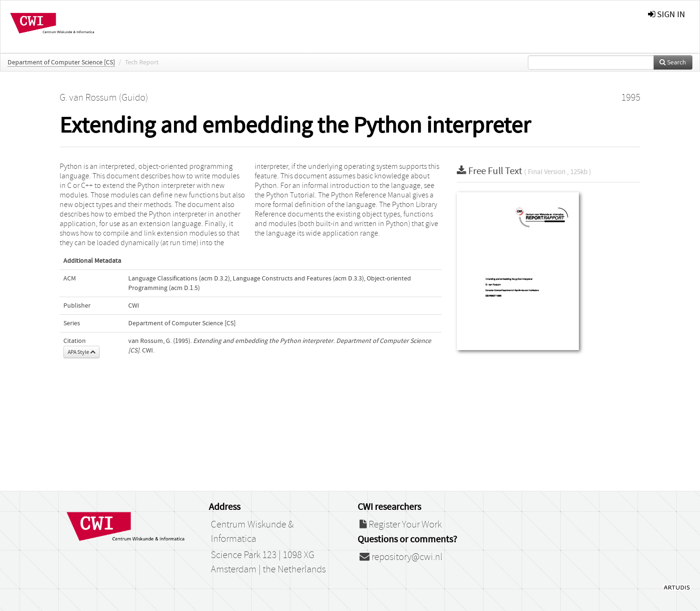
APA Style (82, 352)
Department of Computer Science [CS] (61, 62)
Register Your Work (401, 525)
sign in (667, 15)
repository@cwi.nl (401, 557)
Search (673, 62)
